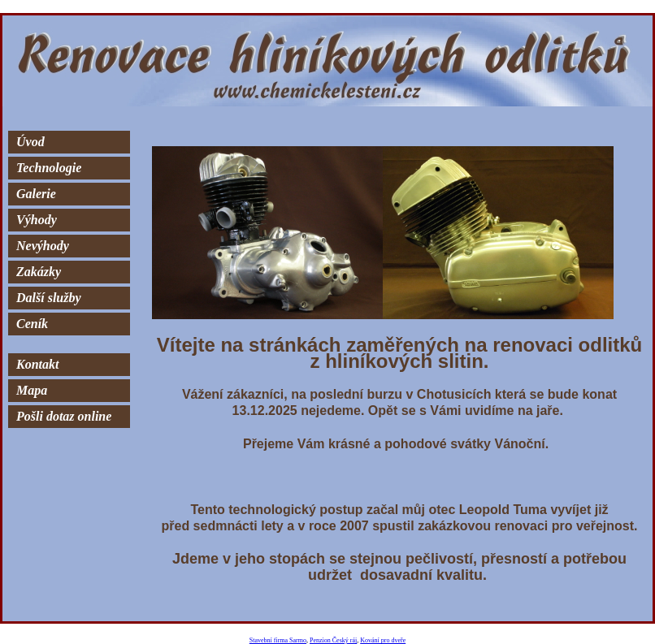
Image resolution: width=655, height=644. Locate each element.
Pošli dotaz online (64, 416)
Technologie (49, 168)
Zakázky (39, 272)
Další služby (49, 298)
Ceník (32, 324)
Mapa (32, 390)
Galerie (36, 194)
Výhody (37, 220)
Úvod (30, 142)
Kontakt (37, 364)
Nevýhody (43, 246)
